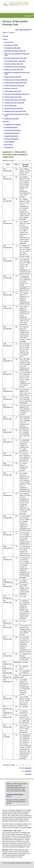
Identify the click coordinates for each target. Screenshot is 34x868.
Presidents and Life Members (13, 125)
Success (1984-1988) (10, 106)
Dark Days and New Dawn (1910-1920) (16, 58)
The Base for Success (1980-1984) (14, 103)
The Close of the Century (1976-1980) (15, 100)
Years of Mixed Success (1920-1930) (15, 61)
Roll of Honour (9, 145)
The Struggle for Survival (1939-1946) (15, 67)
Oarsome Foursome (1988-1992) (14, 108)
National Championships (11, 136)
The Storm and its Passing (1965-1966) (16, 83)
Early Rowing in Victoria (11, 45)
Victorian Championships (11, 139)
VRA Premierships (10, 142)
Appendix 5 (28, 771)
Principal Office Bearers (11, 127)
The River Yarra (9, 42)
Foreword (5, 36)
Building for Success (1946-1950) (14, 70)
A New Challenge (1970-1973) (13, 91)
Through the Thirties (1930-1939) (14, 64)
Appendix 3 (28, 768)
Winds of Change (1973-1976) (13, 97)
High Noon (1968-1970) (11, 88)
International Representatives (13, 130)
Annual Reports (9, 147)
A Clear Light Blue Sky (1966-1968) (14, 86)
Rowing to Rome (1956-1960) (13, 77)
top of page (28, 774)
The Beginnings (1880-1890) (12, 48)
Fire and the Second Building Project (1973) (17, 94)
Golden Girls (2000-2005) (12, 119)
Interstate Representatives (12, 133)
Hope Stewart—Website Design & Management (20, 863)
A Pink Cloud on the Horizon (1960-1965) (16, 80)
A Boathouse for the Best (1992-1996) (15, 111)
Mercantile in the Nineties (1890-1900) (15, 51)
